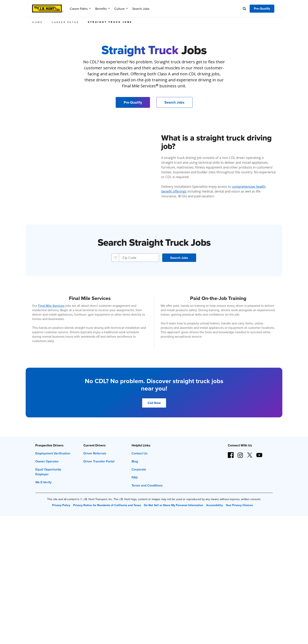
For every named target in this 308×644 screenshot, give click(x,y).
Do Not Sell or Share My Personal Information (174, 505)
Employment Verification (53, 453)
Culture (121, 9)
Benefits (103, 9)
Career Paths (80, 9)
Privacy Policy (61, 505)
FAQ (135, 477)
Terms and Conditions (147, 485)
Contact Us (140, 453)
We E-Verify (43, 482)
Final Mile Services (51, 306)
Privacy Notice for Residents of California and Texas (107, 505)
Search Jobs (141, 9)
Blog (135, 461)
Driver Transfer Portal (99, 461)
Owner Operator (47, 461)
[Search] (244, 9)
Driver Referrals (95, 453)
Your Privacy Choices (239, 505)
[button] (179, 258)
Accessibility (214, 505)
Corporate (139, 469)
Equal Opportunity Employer (48, 472)
